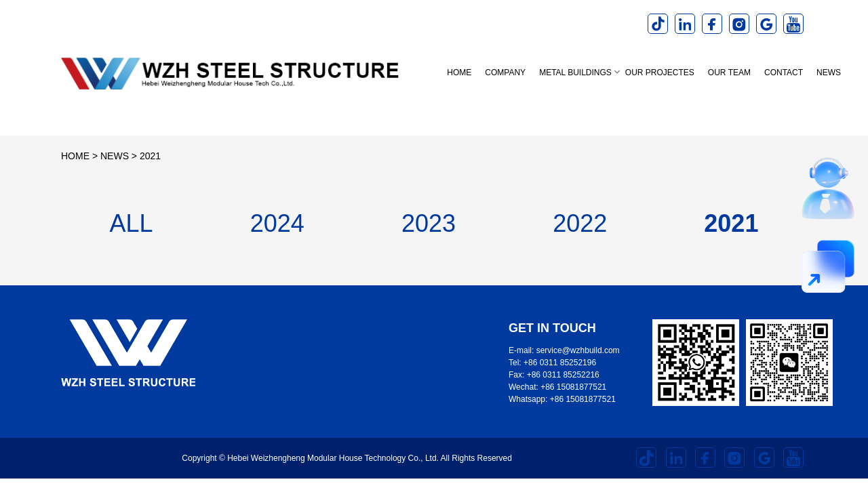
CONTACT (784, 73)
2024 (277, 223)
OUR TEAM (729, 73)
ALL (132, 223)
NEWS (829, 73)
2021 (150, 156)
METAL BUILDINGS (575, 73)
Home (459, 73)
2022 (580, 223)
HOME (75, 156)
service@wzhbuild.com (578, 350)
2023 (429, 223)
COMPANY (505, 73)
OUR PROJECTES (660, 73)
